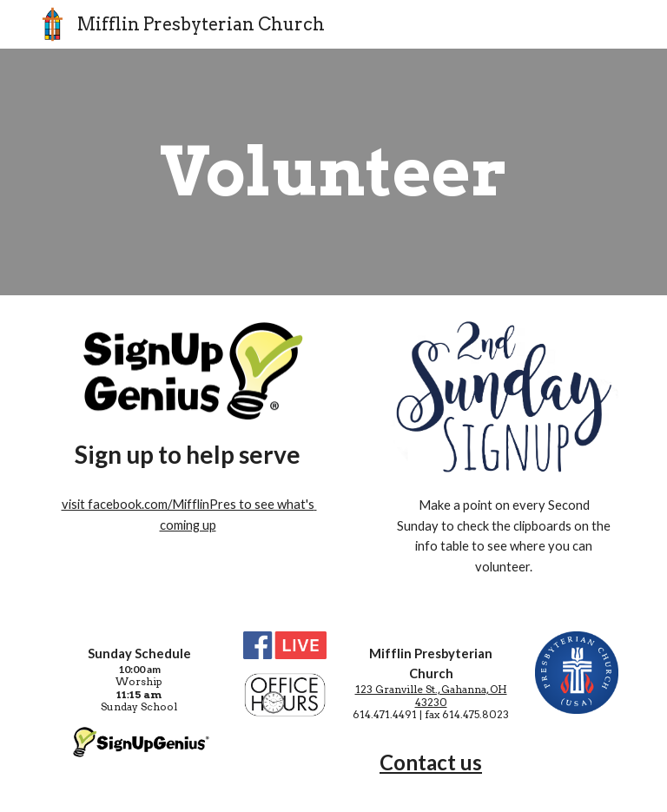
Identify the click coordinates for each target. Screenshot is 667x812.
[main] (333, 172)
